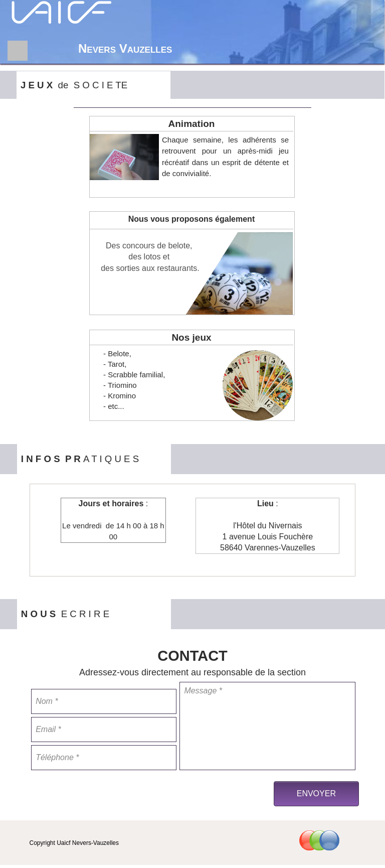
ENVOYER (316, 793)
